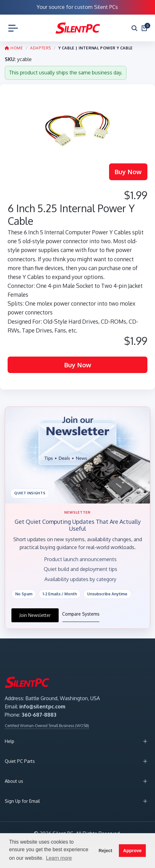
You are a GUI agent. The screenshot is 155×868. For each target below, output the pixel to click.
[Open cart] (144, 28)
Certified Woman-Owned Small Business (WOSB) (47, 726)
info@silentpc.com (42, 706)
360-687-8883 (39, 715)
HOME (14, 48)
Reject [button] (105, 851)
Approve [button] (132, 851)
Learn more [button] (59, 858)
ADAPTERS (41, 48)
